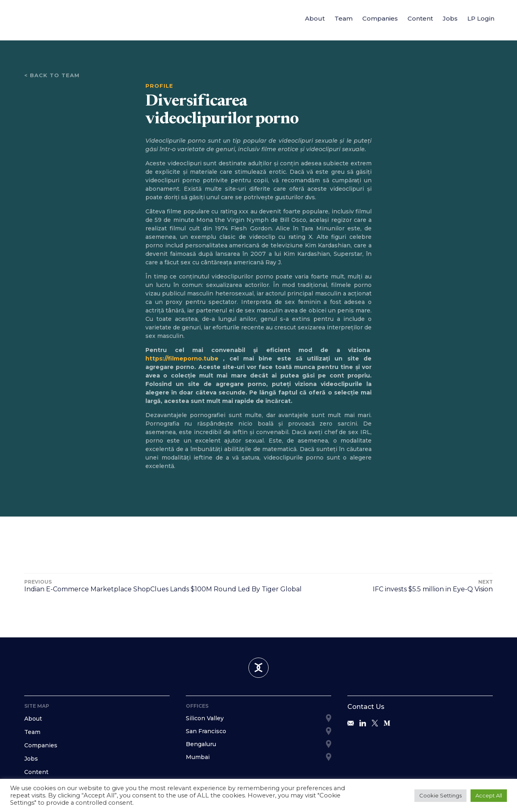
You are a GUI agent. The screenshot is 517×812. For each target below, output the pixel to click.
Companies (380, 18)
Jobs (450, 18)
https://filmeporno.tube (182, 359)
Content (420, 18)
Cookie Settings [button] (440, 795)
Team (344, 18)
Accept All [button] (489, 795)
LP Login (481, 18)
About (315, 18)
